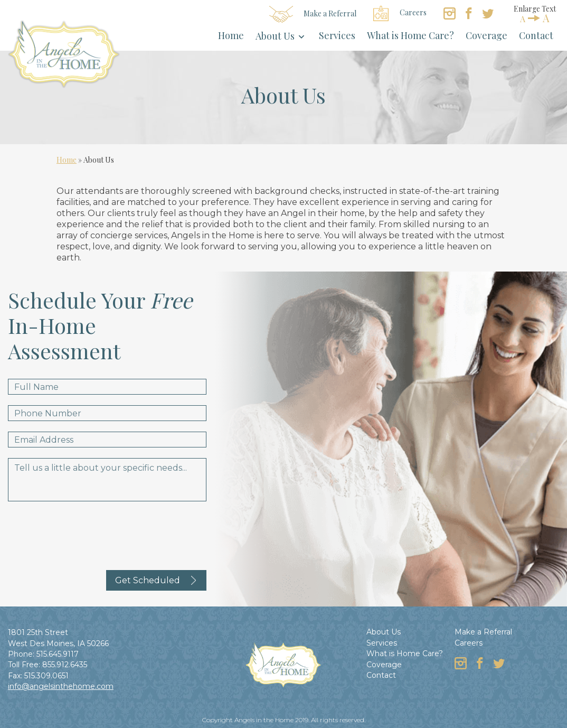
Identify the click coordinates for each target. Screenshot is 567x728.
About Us (275, 36)
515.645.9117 (58, 654)
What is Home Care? (410, 35)
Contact (536, 35)
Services (337, 35)
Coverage (486, 35)
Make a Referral (313, 14)
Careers (400, 13)
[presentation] (88, 533)
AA (535, 18)
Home (231, 35)
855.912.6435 (65, 665)
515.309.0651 (46, 676)
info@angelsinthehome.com (61, 686)
